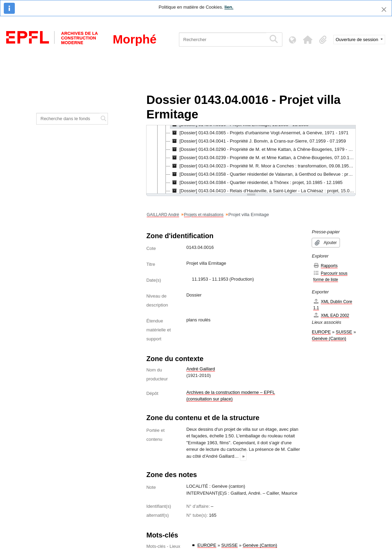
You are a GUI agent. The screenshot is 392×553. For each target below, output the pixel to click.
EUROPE (207, 545)
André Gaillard (200, 369)
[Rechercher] (223, 40)
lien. (229, 7)
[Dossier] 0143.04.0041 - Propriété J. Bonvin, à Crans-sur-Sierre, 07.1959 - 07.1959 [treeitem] (258, 141)
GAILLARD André (163, 215)
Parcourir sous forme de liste (330, 276)
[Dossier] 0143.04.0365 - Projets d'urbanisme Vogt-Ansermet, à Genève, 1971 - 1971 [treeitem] (259, 133)
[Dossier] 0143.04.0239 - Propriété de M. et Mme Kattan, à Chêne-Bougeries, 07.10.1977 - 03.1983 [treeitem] (263, 158)
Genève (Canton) (260, 545)
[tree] (251, 160)
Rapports (325, 266)
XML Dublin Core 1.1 (333, 305)
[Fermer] (384, 9)
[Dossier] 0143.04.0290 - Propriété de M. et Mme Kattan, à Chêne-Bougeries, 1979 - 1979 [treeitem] (263, 149)
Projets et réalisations (204, 215)
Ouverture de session (358, 40)
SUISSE (230, 545)
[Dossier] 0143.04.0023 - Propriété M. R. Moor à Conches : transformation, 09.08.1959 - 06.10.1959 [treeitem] (263, 166)
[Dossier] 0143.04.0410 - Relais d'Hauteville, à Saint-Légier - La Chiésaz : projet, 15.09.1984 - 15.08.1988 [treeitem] (263, 191)
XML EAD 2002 (331, 315)
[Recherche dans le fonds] (68, 119)
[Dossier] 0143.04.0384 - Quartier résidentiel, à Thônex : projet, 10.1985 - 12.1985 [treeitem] (256, 183)
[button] (308, 40)
